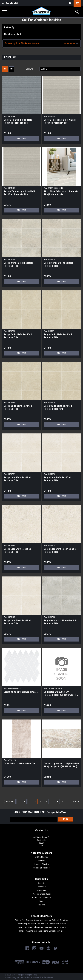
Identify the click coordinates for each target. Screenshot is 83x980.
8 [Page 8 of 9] (57, 802)
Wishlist (41, 861)
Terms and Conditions (42, 898)
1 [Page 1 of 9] (19, 802)
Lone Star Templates (44, 977)
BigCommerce (19, 977)
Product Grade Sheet (42, 894)
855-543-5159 (10, 3)
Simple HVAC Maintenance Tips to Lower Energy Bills (42, 931)
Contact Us (42, 887)
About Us (42, 883)
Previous (8, 802)
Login (37, 864)
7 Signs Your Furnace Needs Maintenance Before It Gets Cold (41, 920)
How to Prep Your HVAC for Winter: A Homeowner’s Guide (42, 924)
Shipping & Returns (41, 868)
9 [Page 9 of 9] (63, 802)
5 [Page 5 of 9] (41, 802)
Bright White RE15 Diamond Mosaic (21, 692)
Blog (41, 901)
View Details (21, 138)
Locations (41, 890)
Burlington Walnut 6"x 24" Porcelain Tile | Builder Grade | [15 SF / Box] (61, 695)
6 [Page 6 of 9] (46, 802)
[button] (41, 43)
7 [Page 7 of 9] (52, 802)
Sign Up (45, 864)
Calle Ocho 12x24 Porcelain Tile (20, 764)
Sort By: (29, 69)
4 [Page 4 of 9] (35, 802)
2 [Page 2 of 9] (24, 802)
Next (76, 802)
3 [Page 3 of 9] (30, 802)
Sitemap (34, 975)
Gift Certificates (42, 857)
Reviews (41, 905)
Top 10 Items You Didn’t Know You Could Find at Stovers (42, 927)
